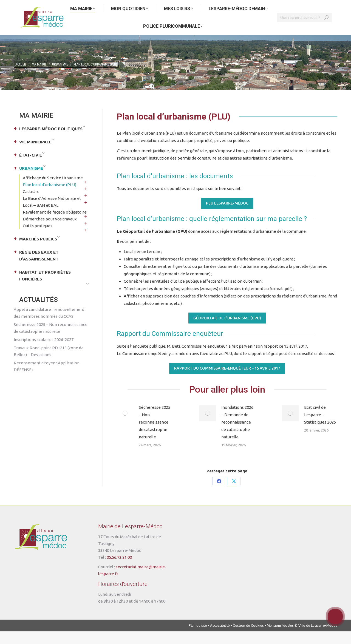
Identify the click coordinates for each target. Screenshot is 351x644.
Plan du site (198, 638)
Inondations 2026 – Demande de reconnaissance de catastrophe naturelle (237, 435)
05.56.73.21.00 (119, 570)
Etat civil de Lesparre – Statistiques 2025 (320, 427)
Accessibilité (220, 638)
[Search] (304, 30)
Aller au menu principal (70, 6)
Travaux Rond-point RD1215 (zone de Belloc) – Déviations (49, 364)
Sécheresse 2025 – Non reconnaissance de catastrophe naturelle (155, 435)
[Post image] (125, 426)
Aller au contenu (30, 6)
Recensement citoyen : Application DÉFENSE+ (47, 379)
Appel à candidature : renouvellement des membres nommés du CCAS (49, 325)
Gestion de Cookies (248, 638)
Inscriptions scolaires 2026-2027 (44, 352)
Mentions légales (280, 638)
